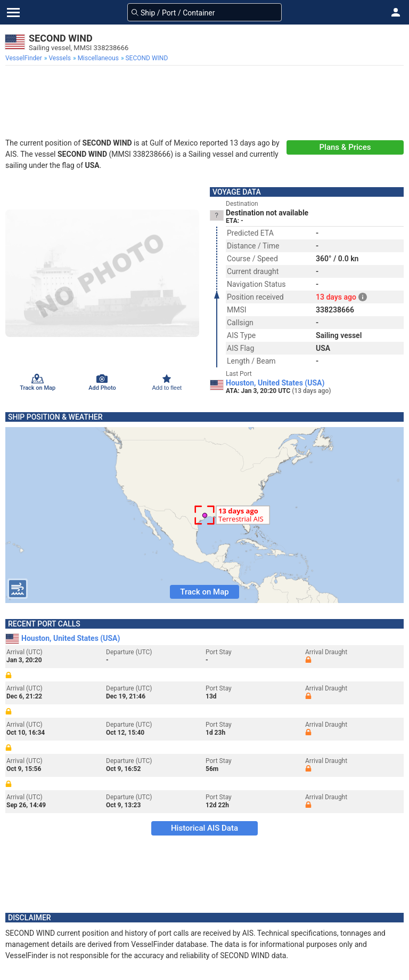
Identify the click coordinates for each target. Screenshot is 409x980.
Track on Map (204, 592)
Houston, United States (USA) (275, 383)
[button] (396, 12)
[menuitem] (25, 58)
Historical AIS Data (204, 828)
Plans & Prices (345, 147)
